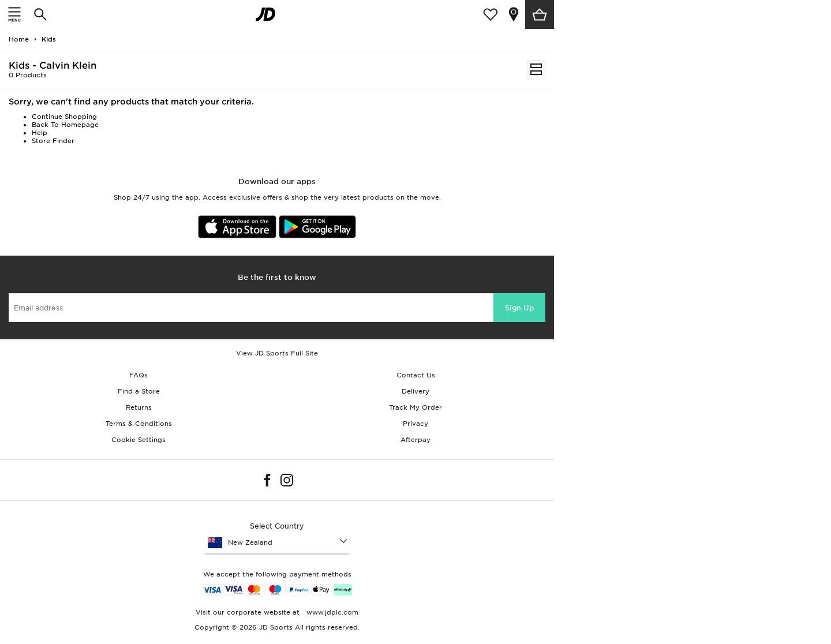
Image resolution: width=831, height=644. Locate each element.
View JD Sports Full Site (277, 353)
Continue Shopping (64, 117)
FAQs (138, 375)
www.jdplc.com (331, 612)
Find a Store (139, 391)
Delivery (415, 391)
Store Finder (53, 141)
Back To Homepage (65, 125)
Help (40, 133)
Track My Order (415, 407)
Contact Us (416, 375)
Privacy (415, 424)
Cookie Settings (138, 440)
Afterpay (415, 440)
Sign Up (519, 308)
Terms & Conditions (139, 424)
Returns (139, 407)
